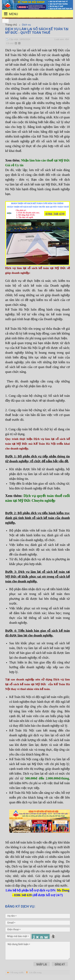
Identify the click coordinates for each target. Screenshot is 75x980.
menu (8, 14)
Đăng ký (60, 964)
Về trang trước (17, 972)
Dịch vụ (26, 25)
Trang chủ (11, 25)
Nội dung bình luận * (38, 951)
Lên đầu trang (35, 972)
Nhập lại (42, 964)
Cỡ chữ (10, 43)
